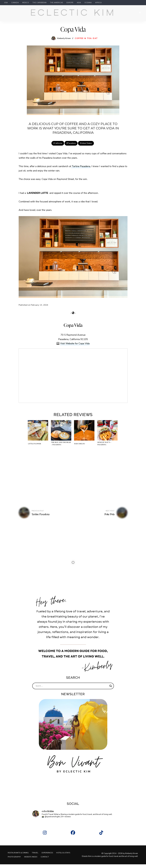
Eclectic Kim (73, 15)
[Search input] (72, 690)
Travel (36, 857)
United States (86, 147)
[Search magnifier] (111, 690)
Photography (33, 861)
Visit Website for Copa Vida (75, 347)
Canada (15, 3)
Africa (98, 3)
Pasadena (72, 147)
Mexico (26, 3)
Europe (70, 3)
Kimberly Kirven (64, 42)
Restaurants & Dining (19, 857)
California (58, 147)
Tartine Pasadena (81, 170)
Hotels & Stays (15, 861)
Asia (79, 3)
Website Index (50, 861)
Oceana (88, 3)
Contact (65, 861)
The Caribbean (40, 3)
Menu (139, 14)
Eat (95, 42)
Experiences (49, 857)
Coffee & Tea (83, 42)
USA (6, 3)
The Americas (57, 3)
